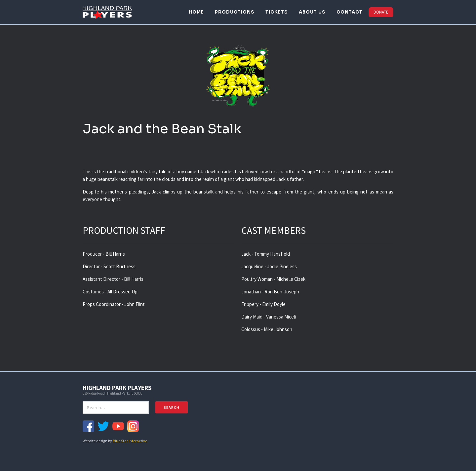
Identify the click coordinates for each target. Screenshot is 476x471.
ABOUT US (312, 12)
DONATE (381, 12)
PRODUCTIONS (235, 12)
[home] (107, 12)
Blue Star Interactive (130, 441)
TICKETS (277, 12)
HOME (196, 12)
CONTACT (350, 12)
